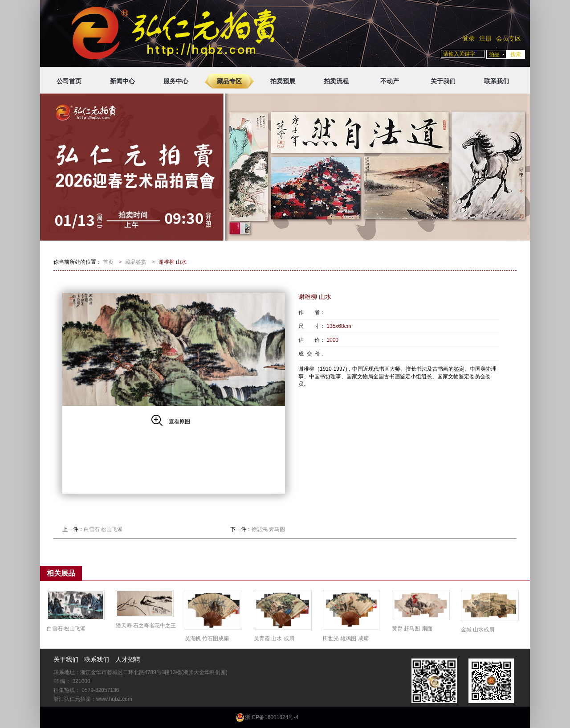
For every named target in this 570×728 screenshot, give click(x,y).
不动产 (390, 81)
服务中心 (176, 81)
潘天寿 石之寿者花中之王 (146, 626)
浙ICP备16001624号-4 (272, 717)
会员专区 (509, 38)
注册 (485, 38)
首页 (108, 262)
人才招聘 (128, 659)
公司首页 (69, 81)
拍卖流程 (336, 81)
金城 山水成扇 (478, 630)
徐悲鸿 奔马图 (268, 529)
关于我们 (443, 81)
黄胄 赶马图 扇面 (412, 629)
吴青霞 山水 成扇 (274, 638)
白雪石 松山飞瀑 (103, 529)
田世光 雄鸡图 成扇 (346, 638)
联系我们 (497, 81)
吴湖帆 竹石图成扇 (207, 638)
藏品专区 (229, 81)
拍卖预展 (283, 81)
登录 (468, 38)
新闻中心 (122, 81)
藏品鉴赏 (136, 262)
